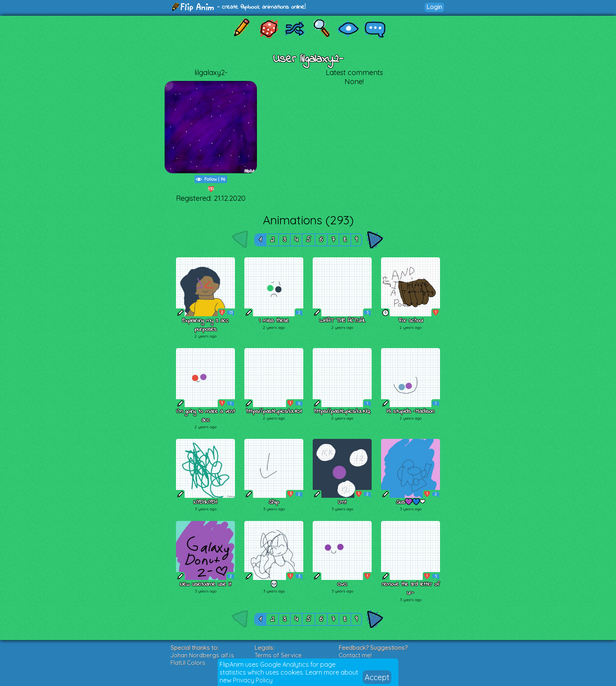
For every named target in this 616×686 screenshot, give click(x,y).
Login (434, 7)
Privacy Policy (253, 680)
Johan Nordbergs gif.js (202, 655)
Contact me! (355, 655)
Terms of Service (278, 655)
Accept (377, 677)
